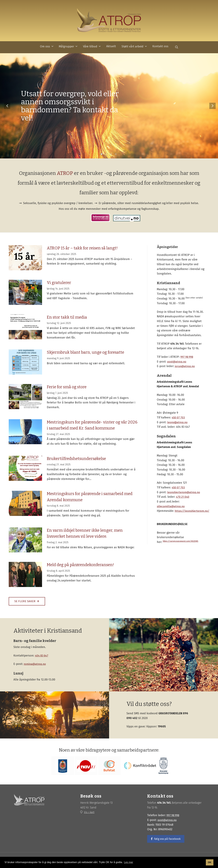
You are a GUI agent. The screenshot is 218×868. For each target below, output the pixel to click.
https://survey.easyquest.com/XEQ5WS (182, 541)
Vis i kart (90, 813)
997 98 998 (187, 357)
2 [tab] (107, 155)
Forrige (7, 106)
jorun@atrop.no (185, 366)
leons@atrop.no (178, 422)
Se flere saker (28, 602)
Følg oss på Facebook (168, 840)
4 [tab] (116, 155)
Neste (212, 106)
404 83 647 (42, 656)
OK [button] (210, 862)
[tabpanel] (109, 106)
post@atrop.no (177, 362)
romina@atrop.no (35, 665)
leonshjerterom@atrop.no (184, 492)
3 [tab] (111, 155)
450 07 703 (178, 418)
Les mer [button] (129, 862)
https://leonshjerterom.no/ (193, 511)
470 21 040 (183, 497)
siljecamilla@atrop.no (171, 506)
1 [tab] (102, 155)
